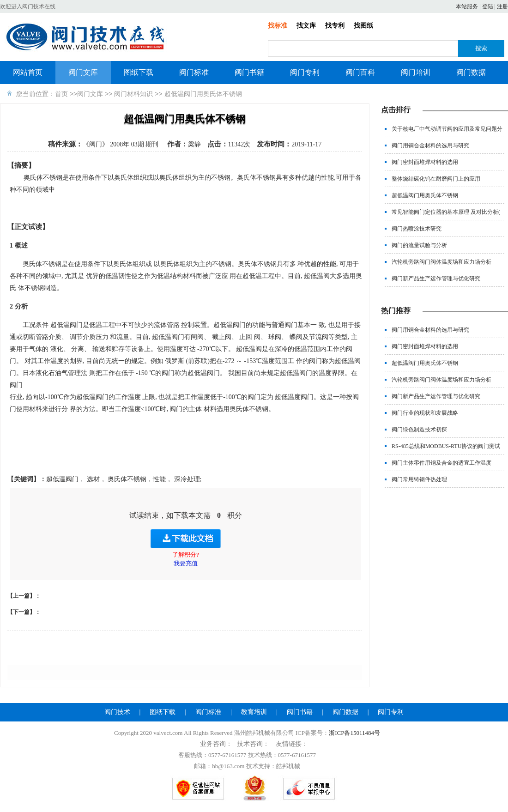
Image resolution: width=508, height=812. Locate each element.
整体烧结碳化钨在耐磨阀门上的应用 (436, 179)
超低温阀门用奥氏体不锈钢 (425, 195)
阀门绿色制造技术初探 (419, 430)
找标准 (278, 26)
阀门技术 (117, 712)
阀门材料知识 (133, 94)
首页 (61, 94)
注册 (502, 6)
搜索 (481, 48)
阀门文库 (83, 72)
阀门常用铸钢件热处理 (419, 479)
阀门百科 (360, 72)
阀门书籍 (249, 72)
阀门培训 (416, 72)
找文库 (306, 26)
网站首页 (28, 72)
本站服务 (467, 6)
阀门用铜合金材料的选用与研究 (430, 145)
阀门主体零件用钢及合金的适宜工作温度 (441, 463)
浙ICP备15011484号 (354, 733)
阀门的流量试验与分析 (419, 245)
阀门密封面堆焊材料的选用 (425, 162)
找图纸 (363, 26)
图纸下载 (139, 72)
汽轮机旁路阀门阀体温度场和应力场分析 (441, 262)
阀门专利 (305, 72)
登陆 (488, 6)
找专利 (335, 26)
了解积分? (186, 554)
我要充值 (186, 563)
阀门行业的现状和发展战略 (425, 413)
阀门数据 (471, 72)
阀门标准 (194, 72)
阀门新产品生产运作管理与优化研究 (436, 279)
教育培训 (254, 712)
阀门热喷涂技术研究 (417, 229)
